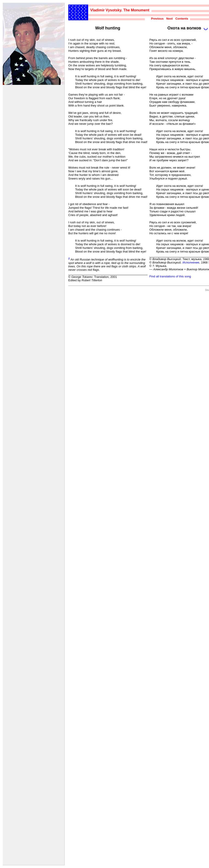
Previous (157, 19)
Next (169, 19)
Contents (182, 19)
